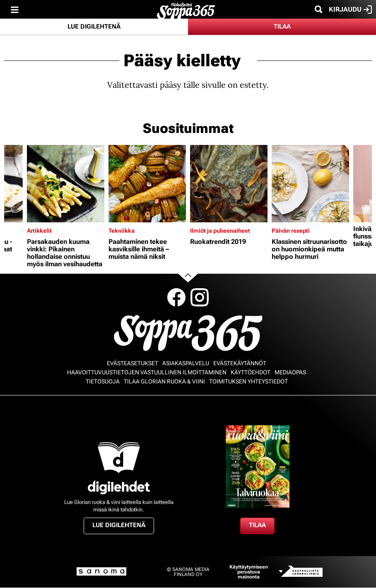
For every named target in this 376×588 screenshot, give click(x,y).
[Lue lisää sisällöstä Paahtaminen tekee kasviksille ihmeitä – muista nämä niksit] (147, 184)
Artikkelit (39, 231)
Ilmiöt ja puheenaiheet (220, 231)
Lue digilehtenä (94, 27)
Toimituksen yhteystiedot (248, 381)
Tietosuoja (103, 381)
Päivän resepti (291, 231)
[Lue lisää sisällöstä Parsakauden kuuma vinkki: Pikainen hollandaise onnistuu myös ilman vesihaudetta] (66, 184)
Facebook (176, 297)
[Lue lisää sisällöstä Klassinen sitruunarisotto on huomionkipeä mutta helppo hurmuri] (310, 184)
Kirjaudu (350, 10)
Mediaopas (290, 372)
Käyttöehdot (251, 372)
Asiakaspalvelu (186, 363)
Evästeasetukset (133, 363)
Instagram (200, 297)
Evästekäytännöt (240, 363)
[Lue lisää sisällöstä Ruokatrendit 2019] (229, 184)
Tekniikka (122, 231)
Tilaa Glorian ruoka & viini (164, 381)
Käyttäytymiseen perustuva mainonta (249, 572)
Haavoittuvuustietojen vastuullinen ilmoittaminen (147, 372)
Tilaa (282, 27)
